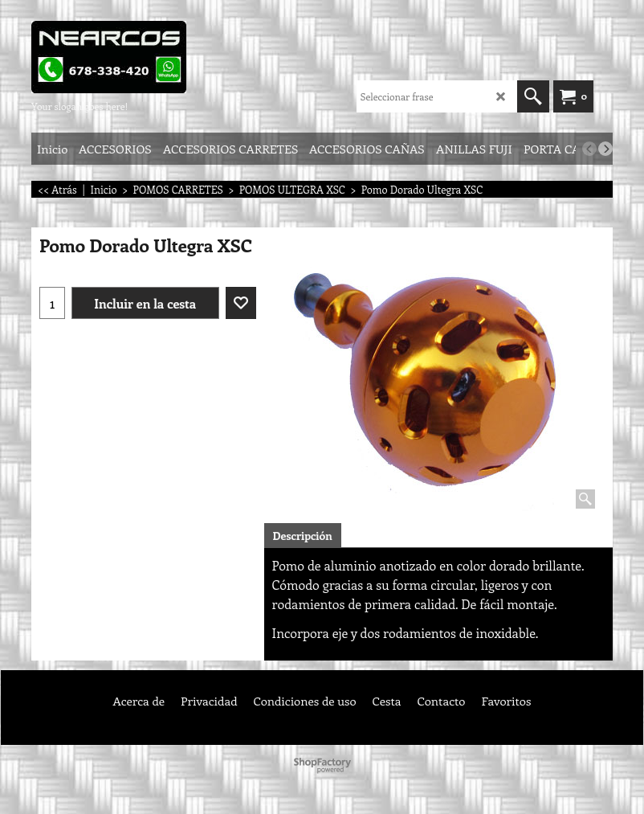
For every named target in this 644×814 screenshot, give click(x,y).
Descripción (303, 536)
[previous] (589, 149)
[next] (605, 149)
